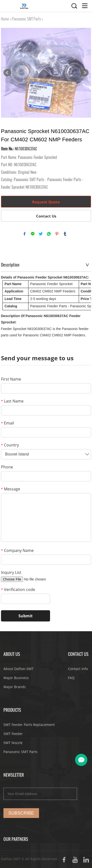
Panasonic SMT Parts (26, 19)
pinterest (57, 234)
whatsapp (49, 234)
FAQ (71, 678)
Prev (7, 73)
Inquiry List (11, 572)
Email (7, 423)
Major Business (16, 678)
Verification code (18, 589)
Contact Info (78, 669)
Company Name (17, 550)
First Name (11, 379)
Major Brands (15, 687)
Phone (7, 467)
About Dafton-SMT (19, 669)
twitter (41, 234)
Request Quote (46, 202)
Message (11, 489)
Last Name (12, 401)
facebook (25, 234)
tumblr (65, 234)
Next (85, 73)
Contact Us (46, 216)
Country (10, 445)
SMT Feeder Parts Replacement (29, 725)
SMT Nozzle (13, 743)
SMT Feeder (13, 734)
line (33, 234)
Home (5, 19)
